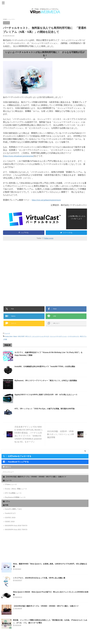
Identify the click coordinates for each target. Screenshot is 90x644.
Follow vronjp (49, 238)
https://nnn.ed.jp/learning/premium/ (47, 200)
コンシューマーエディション (58, 338)
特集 (7, 510)
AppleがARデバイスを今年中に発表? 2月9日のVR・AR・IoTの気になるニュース (48, 396)
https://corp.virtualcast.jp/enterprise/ (20, 156)
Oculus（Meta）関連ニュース (16, 491)
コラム (8, 506)
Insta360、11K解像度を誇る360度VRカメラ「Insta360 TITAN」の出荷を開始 (46, 368)
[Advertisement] (20, 258)
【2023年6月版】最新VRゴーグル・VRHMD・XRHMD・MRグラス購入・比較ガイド (36, 478)
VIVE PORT (21, 338)
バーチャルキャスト (73, 338)
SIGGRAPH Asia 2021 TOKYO (16, 538)
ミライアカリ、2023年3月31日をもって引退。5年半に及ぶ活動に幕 (41, 587)
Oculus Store (9, 338)
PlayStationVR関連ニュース (15, 502)
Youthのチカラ (11, 519)
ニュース (7, 335)
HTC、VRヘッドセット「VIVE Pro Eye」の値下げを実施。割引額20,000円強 (46, 410)
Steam (15, 338)
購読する (7, 468)
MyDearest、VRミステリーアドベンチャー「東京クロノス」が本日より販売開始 (47, 382)
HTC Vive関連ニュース (13, 496)
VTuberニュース (11, 486)
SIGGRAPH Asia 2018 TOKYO (16, 534)
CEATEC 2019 (10, 524)
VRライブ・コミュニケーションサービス (37, 338)
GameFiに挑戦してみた (14, 514)
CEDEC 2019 (10, 529)
